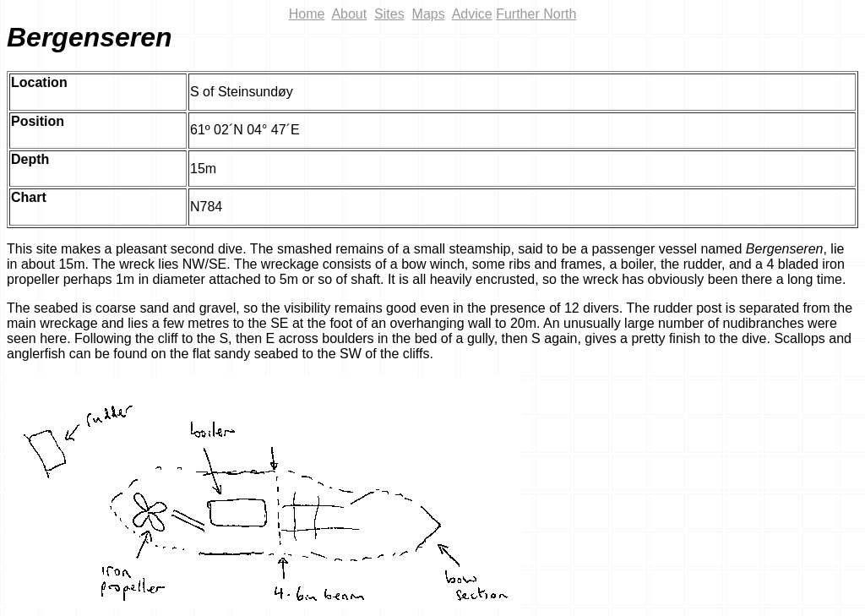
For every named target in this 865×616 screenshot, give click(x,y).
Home (307, 14)
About (349, 14)
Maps (429, 14)
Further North (536, 14)
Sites (389, 14)
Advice (472, 14)
